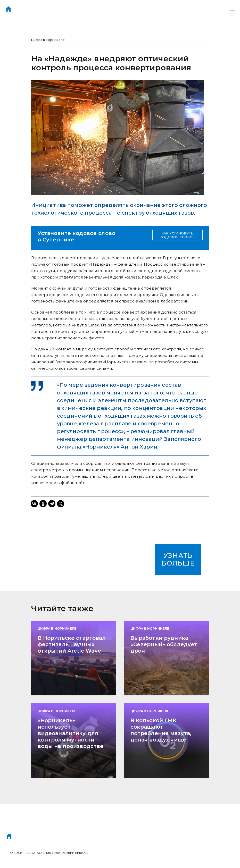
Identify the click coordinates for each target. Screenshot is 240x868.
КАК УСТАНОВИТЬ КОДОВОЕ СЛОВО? (177, 235)
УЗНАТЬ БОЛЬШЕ (178, 559)
